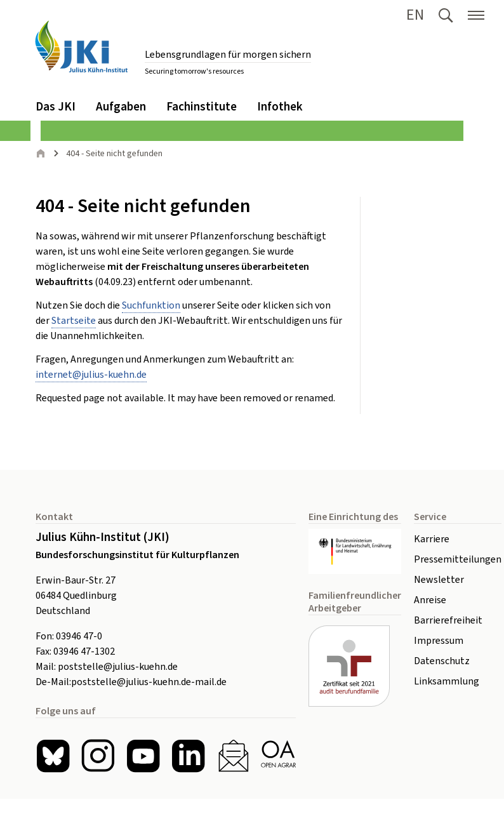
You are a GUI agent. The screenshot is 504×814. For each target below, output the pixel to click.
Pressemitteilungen (458, 559)
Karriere (432, 539)
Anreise (430, 600)
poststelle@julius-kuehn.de (118, 667)
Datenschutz (442, 661)
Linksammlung (447, 681)
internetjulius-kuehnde (91, 375)
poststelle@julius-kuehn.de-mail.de (149, 682)
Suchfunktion (151, 305)
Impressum (439, 641)
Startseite (74, 321)
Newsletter (439, 580)
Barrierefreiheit (448, 620)
